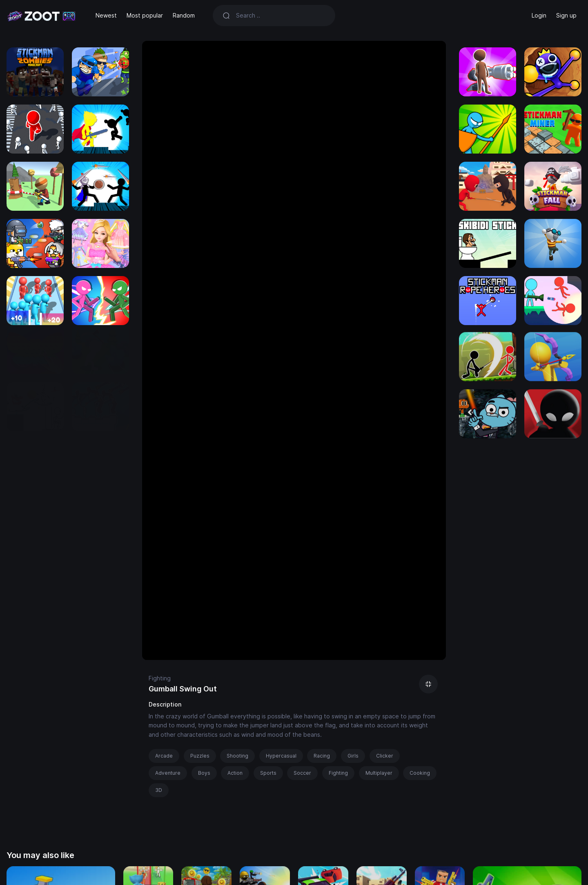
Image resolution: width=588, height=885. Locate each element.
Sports (268, 773)
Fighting (160, 678)
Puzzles (200, 756)
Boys (204, 773)
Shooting (237, 756)
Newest (106, 15)
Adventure (168, 773)
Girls (353, 756)
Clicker (385, 756)
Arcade (164, 756)
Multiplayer (379, 773)
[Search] (281, 16)
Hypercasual (281, 756)
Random (184, 15)
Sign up (566, 15)
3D (159, 790)
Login (539, 15)
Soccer (302, 773)
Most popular (145, 15)
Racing (322, 756)
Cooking (420, 773)
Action (235, 773)
